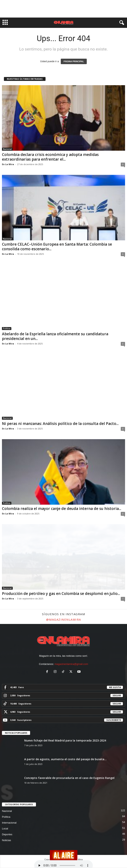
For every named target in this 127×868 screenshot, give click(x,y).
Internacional (9, 823)
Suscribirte (114, 720)
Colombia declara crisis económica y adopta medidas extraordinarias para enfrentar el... (50, 157)
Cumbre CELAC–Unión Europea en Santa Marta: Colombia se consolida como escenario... (57, 247)
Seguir (117, 695)
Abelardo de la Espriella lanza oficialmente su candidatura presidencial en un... (55, 336)
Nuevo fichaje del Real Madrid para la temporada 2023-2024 (65, 740)
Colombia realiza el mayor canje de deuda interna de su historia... (62, 509)
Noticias (6, 840)
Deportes (7, 834)
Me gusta (115, 687)
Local (5, 829)
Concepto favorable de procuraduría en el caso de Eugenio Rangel (69, 778)
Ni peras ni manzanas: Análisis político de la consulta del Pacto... (60, 424)
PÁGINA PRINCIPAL (74, 61)
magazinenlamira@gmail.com (71, 664)
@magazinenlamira (64, 619)
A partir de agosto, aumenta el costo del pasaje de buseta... (65, 759)
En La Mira (8, 164)
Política (7, 328)
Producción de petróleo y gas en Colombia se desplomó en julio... (61, 594)
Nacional (7, 149)
